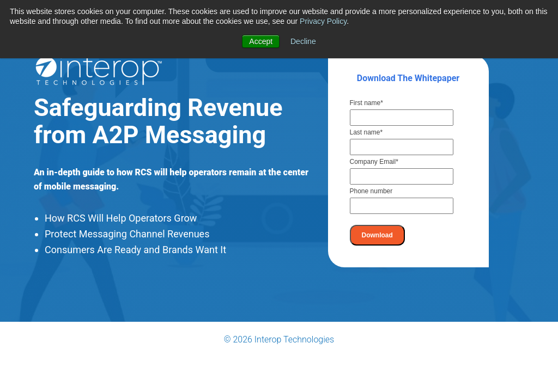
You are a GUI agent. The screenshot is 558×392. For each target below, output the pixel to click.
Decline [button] (303, 41)
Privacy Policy (323, 21)
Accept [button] (261, 41)
